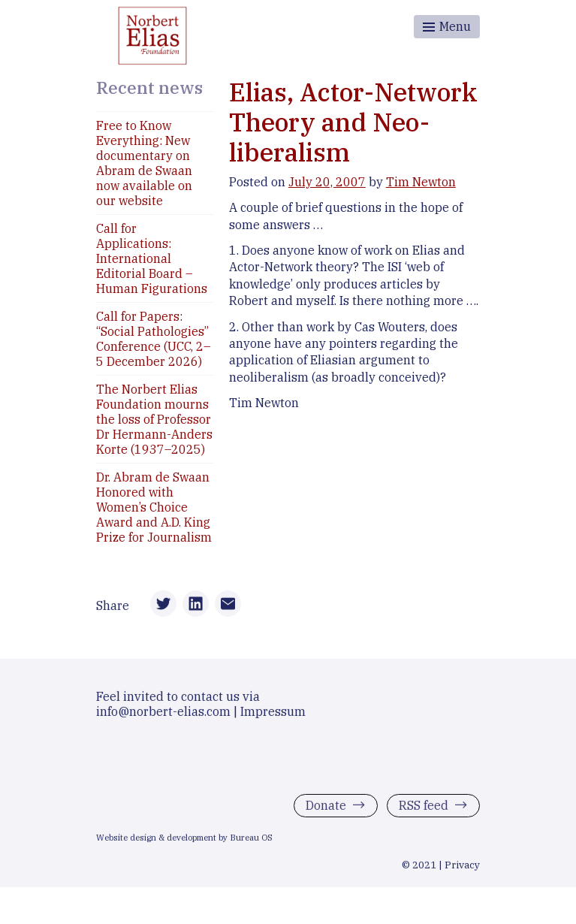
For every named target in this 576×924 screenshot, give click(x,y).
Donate (326, 811)
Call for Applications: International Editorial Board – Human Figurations (152, 258)
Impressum (273, 717)
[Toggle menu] (447, 27)
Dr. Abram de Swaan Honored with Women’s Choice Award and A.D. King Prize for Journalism (154, 507)
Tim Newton (421, 182)
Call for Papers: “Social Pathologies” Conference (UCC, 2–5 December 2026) (153, 339)
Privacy (462, 871)
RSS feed (424, 811)
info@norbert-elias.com (163, 717)
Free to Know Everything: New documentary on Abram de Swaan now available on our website (144, 163)
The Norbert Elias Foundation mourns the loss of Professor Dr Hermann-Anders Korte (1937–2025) (154, 419)
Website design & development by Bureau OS (184, 844)
